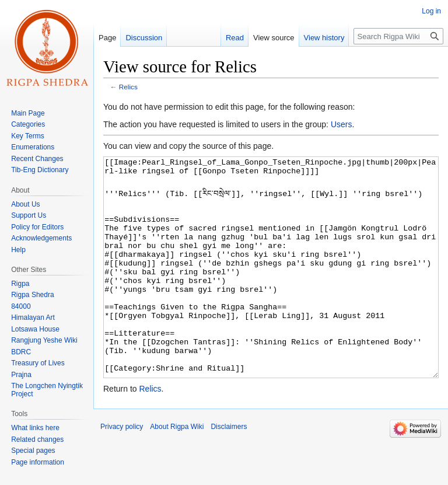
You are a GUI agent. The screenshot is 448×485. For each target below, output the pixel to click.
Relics (128, 87)
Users (342, 124)
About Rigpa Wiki (177, 470)
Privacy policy (122, 470)
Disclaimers (229, 470)
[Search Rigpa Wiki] (398, 36)
